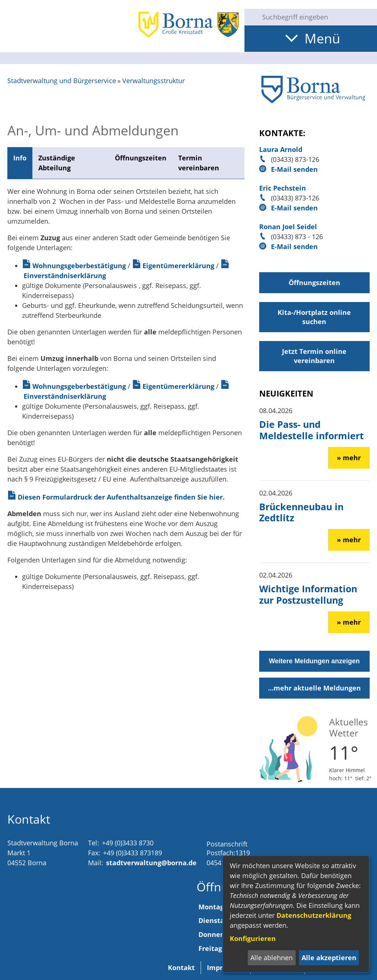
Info (20, 158)
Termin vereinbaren (199, 163)
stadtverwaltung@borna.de (151, 863)
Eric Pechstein (283, 188)
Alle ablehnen (272, 958)
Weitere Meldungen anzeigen (314, 661)
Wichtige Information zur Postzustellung (308, 594)
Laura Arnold (281, 149)
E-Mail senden (294, 169)
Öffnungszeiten (141, 158)
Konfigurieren (253, 938)
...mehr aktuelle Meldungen (314, 688)
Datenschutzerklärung (314, 915)
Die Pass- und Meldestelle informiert (311, 430)
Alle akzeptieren (329, 958)
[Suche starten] (250, 17)
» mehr (349, 458)
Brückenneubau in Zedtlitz (301, 512)
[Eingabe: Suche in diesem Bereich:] (317, 17)
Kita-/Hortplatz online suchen (314, 317)
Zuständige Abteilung (57, 163)
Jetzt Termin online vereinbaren (314, 356)
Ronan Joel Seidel (288, 227)
